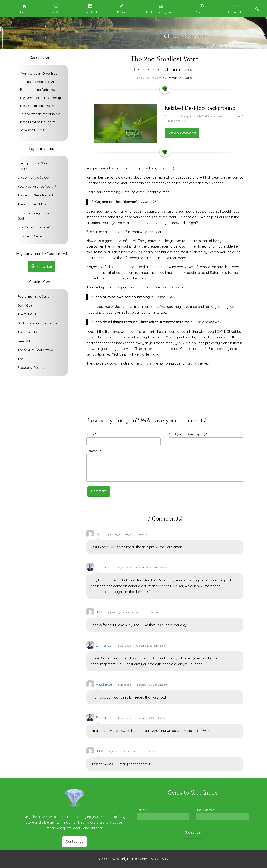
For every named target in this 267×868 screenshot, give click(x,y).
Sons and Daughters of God (35, 216)
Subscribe (193, 832)
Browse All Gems (30, 236)
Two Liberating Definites (37, 90)
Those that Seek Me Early (36, 195)
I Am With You (27, 341)
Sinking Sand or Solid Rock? (33, 166)
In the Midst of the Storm (38, 122)
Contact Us (74, 841)
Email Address (206, 810)
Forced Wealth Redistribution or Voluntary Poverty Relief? (43, 114)
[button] (257, 9)
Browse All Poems (31, 368)
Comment (94, 451)
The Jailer (25, 359)
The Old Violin (27, 314)
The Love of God (30, 332)
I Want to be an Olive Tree (38, 74)
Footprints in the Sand (33, 296)
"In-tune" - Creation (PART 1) (40, 82)
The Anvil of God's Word (35, 350)
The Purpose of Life (32, 204)
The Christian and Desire (37, 106)
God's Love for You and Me (37, 323)
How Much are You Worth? (37, 186)
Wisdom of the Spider (33, 177)
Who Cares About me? (34, 227)
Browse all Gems (32, 130)
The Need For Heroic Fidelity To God (43, 98)
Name (91, 434)
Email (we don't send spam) (188, 434)
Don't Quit (25, 305)
